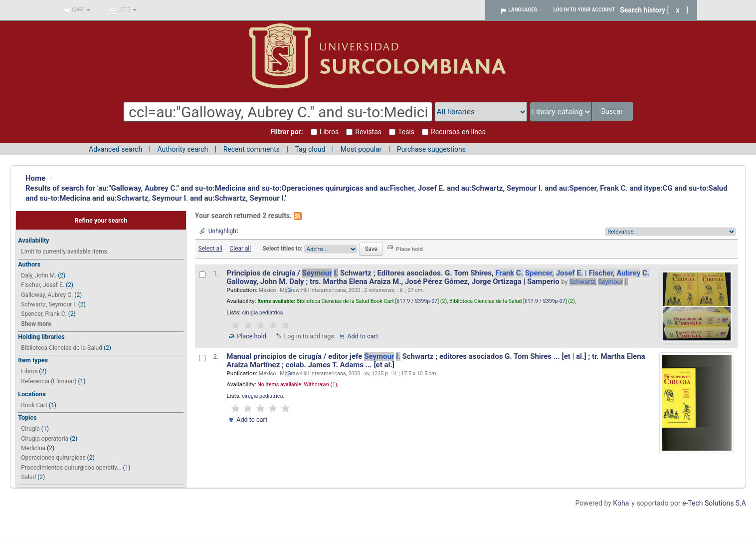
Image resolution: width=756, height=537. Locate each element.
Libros (29, 371)
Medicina (33, 448)
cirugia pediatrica (262, 313)
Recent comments (252, 149)
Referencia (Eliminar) (49, 381)
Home (35, 178)
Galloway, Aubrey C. (47, 295)
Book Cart (34, 405)
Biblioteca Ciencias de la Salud (62, 348)
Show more (36, 324)
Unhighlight (223, 231)
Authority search (183, 149)
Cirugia (30, 429)
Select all (210, 249)
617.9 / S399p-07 (417, 301)
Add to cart (363, 336)
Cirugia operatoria (45, 439)
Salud (28, 477)
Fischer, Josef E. (43, 285)
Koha (621, 503)
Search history (643, 10)
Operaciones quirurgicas (53, 458)
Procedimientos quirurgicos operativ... (71, 468)
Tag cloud (310, 149)
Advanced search (115, 149)
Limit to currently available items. (65, 252)
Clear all (241, 249)
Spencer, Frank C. (44, 314)
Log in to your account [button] (584, 10)
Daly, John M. (39, 275)
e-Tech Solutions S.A (714, 503)
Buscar (613, 111)
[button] (77, 10)
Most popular (361, 149)
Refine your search (101, 220)
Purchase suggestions (431, 149)
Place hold (252, 336)
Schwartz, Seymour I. (49, 304)
